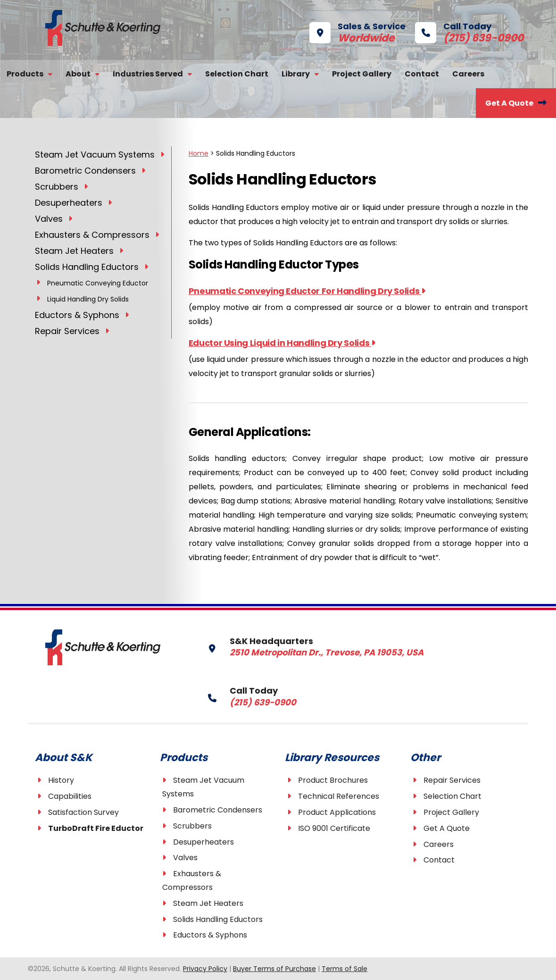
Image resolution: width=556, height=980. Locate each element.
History (61, 780)
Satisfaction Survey (83, 812)
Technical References (339, 796)
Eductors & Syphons (210, 935)
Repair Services (452, 780)
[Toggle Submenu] (162, 154)
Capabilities (70, 796)
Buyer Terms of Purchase (274, 969)
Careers (468, 74)
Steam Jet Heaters (208, 903)
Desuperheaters (203, 842)
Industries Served (148, 74)
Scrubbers (192, 826)
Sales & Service (357, 31)
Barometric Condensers (218, 810)
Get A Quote (509, 103)
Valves (185, 858)
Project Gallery (362, 74)
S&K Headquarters (298, 646)
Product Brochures (333, 780)
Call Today (455, 31)
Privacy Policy (205, 969)
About (78, 74)
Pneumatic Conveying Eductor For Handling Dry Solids (307, 291)
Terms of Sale (344, 969)
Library (296, 74)
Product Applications (337, 812)
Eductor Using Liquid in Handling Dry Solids (282, 343)
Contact (422, 74)
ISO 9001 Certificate (334, 828)
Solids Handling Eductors (218, 919)
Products (25, 74)
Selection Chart (237, 74)
